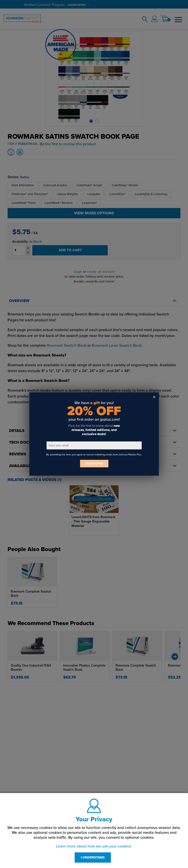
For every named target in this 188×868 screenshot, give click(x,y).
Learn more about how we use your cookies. (94, 846)
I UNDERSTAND (93, 858)
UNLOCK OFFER (94, 464)
